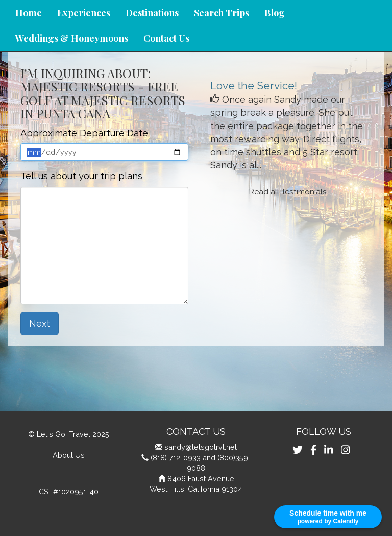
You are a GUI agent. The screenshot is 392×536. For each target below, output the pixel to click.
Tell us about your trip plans (81, 176)
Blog (275, 13)
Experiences (84, 13)
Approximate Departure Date (84, 133)
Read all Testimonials (288, 192)
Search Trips (222, 13)
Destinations (152, 13)
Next (40, 323)
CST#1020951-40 (69, 491)
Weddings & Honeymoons (72, 38)
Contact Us (166, 38)
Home (29, 13)
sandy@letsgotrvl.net (201, 447)
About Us (69, 455)
